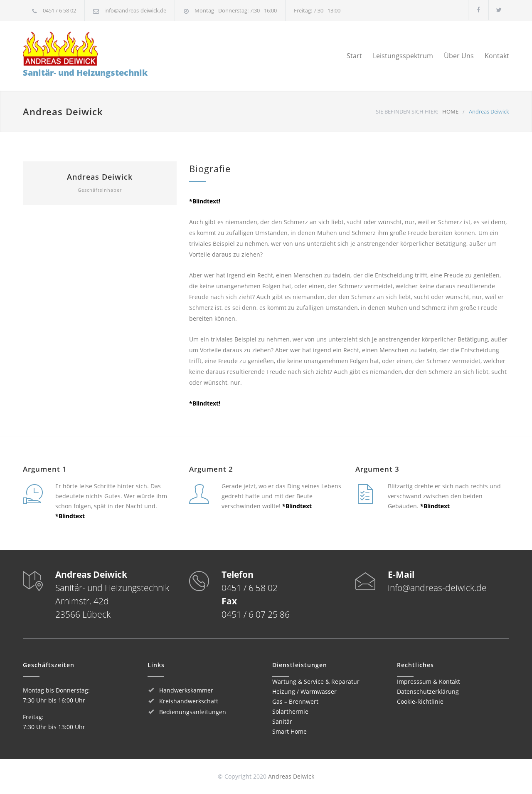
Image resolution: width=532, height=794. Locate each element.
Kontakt (497, 56)
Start (354, 56)
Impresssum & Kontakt (429, 681)
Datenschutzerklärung (428, 691)
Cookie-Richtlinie (420, 701)
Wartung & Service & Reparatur (316, 681)
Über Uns (459, 56)
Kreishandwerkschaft (189, 701)
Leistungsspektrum (403, 56)
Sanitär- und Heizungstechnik (85, 55)
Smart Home (289, 731)
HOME (450, 111)
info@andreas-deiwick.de (135, 10)
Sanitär (282, 721)
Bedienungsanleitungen (193, 712)
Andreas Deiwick (100, 177)
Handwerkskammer (186, 690)
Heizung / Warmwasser (304, 691)
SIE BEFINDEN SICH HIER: (407, 111)
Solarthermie (290, 711)
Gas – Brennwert (295, 701)
